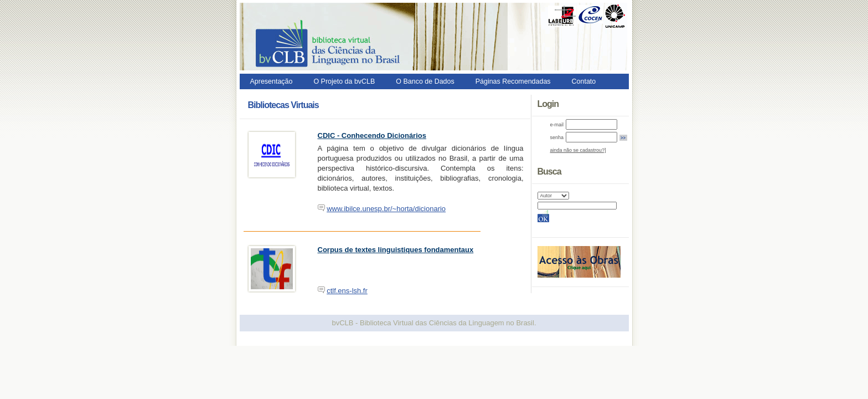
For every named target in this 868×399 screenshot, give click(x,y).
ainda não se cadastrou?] (578, 150)
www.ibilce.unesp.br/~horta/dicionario (386, 209)
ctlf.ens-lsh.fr (347, 291)
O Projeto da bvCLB (344, 81)
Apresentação (272, 81)
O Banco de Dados (425, 81)
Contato (584, 81)
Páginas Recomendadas (513, 81)
